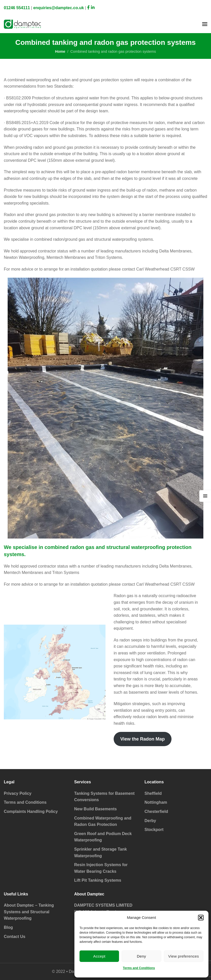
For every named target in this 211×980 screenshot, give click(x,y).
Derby (150, 821)
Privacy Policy (18, 793)
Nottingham (156, 802)
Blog (8, 927)
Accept (99, 956)
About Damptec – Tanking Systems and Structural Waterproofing (29, 912)
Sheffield (153, 793)
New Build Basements (95, 809)
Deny (141, 956)
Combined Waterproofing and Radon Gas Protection (103, 821)
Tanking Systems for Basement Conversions (104, 797)
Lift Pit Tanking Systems (98, 880)
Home (60, 51)
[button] (201, 918)
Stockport (154, 830)
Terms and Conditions (139, 968)
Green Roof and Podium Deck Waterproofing (103, 837)
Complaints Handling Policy (31, 811)
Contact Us (15, 937)
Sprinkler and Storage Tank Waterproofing (101, 853)
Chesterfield (156, 811)
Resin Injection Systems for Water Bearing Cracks (101, 868)
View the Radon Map (143, 739)
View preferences (183, 956)
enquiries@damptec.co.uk (58, 8)
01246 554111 (17, 8)
